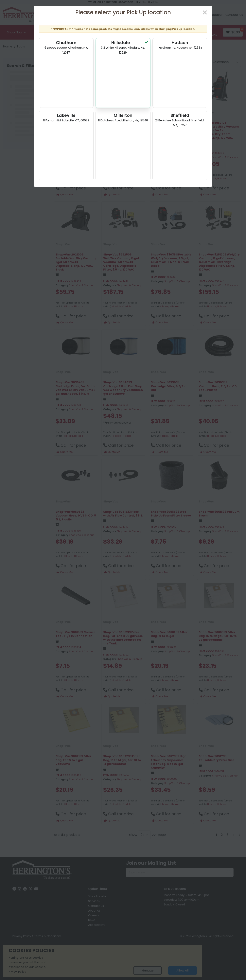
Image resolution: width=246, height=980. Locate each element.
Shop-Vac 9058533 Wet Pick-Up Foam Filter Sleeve (171, 514)
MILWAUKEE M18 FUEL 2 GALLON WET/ (72, 125)
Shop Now (15, 32)
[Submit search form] (184, 33)
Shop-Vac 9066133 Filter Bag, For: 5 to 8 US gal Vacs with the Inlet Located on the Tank (123, 638)
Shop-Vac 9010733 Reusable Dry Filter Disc (216, 758)
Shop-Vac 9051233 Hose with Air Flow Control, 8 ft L (123, 514)
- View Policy (17, 972)
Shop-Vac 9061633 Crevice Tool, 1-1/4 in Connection (76, 634)
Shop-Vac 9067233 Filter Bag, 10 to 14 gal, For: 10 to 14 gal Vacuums (122, 760)
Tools (21, 46)
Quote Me (65, 194)
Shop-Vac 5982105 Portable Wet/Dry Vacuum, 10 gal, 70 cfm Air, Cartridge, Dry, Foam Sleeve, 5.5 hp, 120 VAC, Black (219, 132)
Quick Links (98, 889)
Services (94, 901)
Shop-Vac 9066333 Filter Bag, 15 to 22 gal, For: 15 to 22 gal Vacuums (218, 636)
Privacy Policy (22, 936)
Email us (147, 15)
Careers (94, 915)
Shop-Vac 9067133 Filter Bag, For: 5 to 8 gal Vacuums (74, 760)
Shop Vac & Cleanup (82, 137)
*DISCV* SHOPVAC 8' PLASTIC (118, 125)
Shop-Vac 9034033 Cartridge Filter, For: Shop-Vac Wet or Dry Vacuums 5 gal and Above (123, 388)
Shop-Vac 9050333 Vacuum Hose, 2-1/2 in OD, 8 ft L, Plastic (218, 386)
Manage (148, 971)
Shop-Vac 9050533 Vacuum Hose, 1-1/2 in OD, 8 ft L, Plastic (76, 516)
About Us (94, 911)
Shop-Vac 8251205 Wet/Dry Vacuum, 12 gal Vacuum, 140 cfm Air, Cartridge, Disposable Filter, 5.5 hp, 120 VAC (219, 262)
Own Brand (64, 113)
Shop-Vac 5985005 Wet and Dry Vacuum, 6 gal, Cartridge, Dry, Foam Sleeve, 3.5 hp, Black (169, 129)
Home (8, 46)
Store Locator (212, 15)
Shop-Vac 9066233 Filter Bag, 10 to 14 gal (169, 634)
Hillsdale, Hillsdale (74, 178)
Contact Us (234, 15)
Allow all (183, 971)
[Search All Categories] (115, 32)
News (92, 920)
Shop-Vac (158, 113)
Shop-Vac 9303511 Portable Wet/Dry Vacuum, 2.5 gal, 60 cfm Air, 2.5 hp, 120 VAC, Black (171, 260)
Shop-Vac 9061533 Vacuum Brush (219, 514)
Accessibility (97, 925)
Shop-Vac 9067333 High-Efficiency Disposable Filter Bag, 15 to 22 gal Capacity (169, 762)
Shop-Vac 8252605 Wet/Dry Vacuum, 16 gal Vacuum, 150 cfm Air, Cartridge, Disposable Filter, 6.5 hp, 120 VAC (121, 262)
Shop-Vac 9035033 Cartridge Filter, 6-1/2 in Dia (169, 386)
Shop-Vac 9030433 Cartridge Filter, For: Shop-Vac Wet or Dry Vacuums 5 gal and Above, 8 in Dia (76, 388)
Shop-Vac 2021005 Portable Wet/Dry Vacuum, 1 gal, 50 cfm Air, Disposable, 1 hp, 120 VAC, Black (76, 262)
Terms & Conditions (48, 936)
